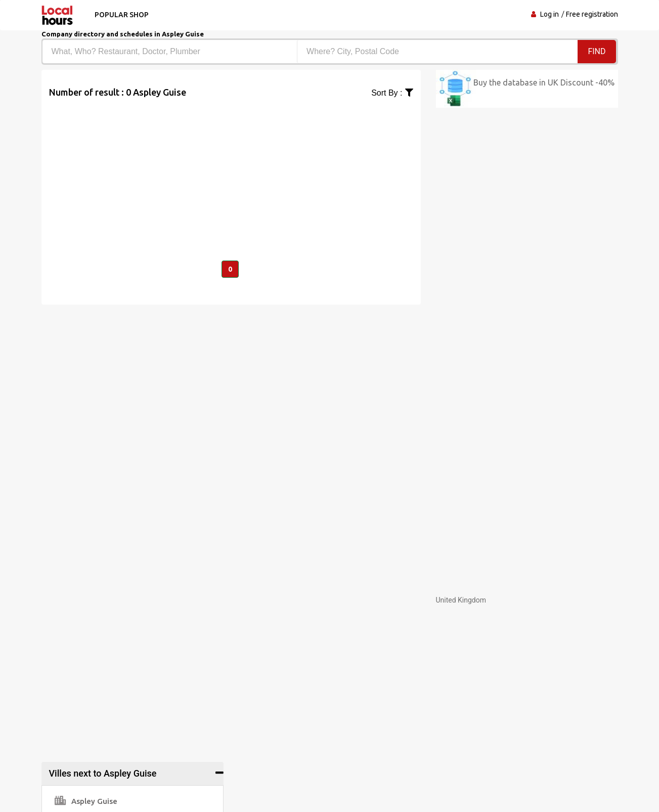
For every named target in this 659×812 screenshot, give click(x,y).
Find (597, 51)
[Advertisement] (231, 170)
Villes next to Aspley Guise (103, 773)
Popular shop (122, 15)
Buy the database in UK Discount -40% (544, 82)
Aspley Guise (86, 801)
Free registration (592, 14)
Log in (550, 14)
